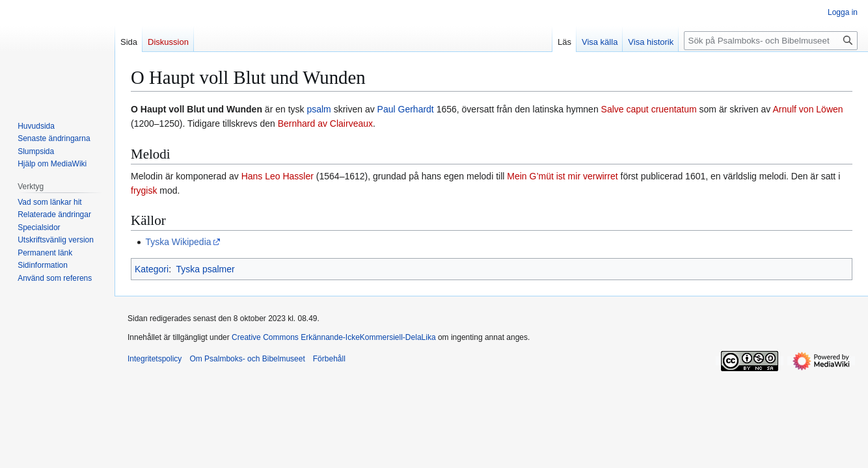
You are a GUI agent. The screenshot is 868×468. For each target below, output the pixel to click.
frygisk (144, 190)
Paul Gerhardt (406, 109)
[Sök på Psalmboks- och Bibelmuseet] (771, 41)
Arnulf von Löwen (807, 109)
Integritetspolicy (155, 359)
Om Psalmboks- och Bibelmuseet (247, 359)
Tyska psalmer (205, 269)
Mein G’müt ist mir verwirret (562, 176)
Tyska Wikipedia (178, 242)
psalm (319, 109)
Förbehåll (329, 359)
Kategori (152, 269)
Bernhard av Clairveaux (325, 123)
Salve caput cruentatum (649, 109)
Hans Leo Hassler (278, 176)
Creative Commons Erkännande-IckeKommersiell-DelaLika (333, 337)
